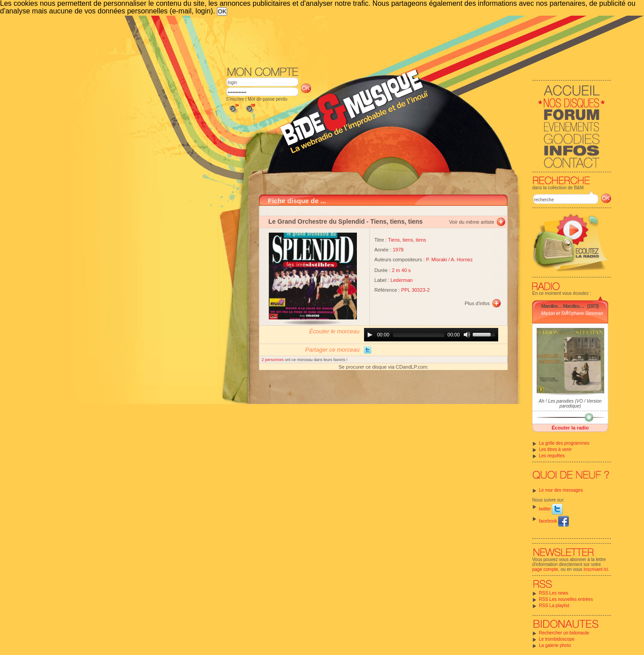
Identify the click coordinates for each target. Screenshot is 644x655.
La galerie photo (555, 645)
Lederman (402, 280)
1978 (398, 250)
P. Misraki (437, 259)
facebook (554, 521)
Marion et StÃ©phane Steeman (572, 313)
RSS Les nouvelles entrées (566, 599)
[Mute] (467, 335)
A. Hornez (462, 259)
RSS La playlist (554, 606)
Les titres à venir (555, 449)
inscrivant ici (596, 569)
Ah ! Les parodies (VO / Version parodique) (570, 404)
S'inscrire (235, 99)
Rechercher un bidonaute (564, 633)
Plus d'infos (477, 303)
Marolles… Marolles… (562, 306)
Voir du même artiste (472, 222)
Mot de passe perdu (267, 99)
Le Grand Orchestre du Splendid (316, 221)
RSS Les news (554, 593)
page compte (545, 569)
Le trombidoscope (557, 639)
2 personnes (273, 360)
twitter (551, 509)
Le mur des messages (561, 490)
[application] (431, 335)
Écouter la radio (570, 428)
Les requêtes (552, 456)
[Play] (370, 335)
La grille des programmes (564, 443)
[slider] (419, 335)
